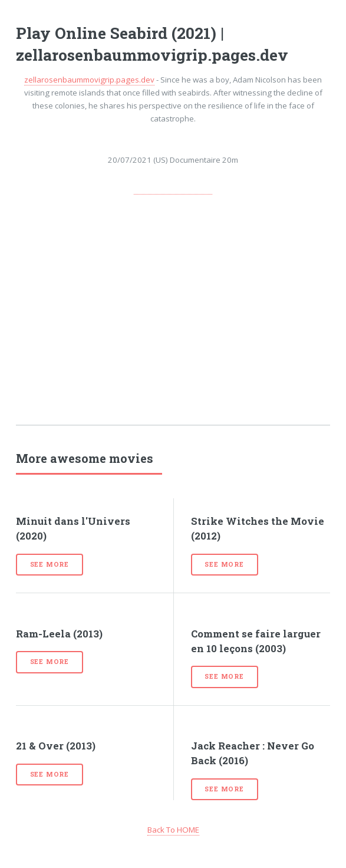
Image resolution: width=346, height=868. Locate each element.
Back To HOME (173, 830)
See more (50, 564)
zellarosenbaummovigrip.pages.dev (89, 80)
